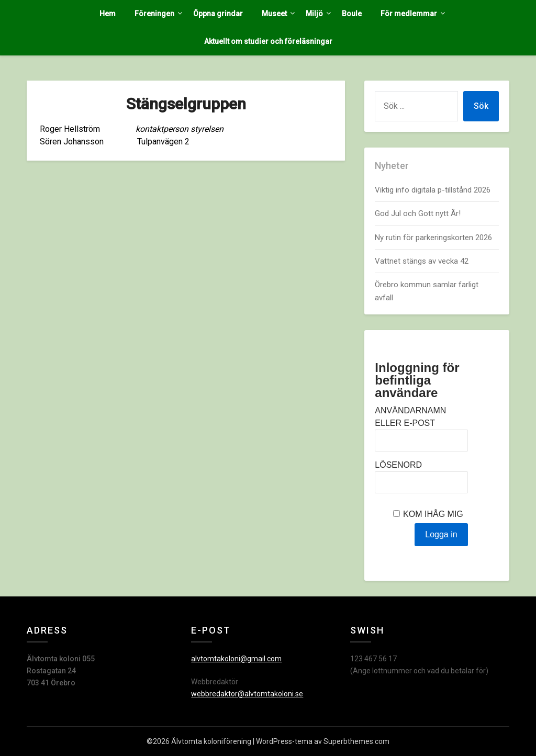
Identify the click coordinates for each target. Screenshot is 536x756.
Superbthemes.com (356, 741)
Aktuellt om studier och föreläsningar (268, 41)
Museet (274, 14)
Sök (481, 106)
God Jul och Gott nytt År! (418, 213)
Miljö (314, 14)
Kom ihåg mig (433, 514)
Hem (108, 14)
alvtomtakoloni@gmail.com (236, 659)
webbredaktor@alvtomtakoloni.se (247, 694)
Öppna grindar (218, 14)
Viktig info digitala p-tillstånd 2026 (434, 190)
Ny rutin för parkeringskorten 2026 (433, 238)
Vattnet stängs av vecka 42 (422, 261)
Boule (352, 14)
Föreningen (154, 14)
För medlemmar (409, 14)
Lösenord (398, 465)
